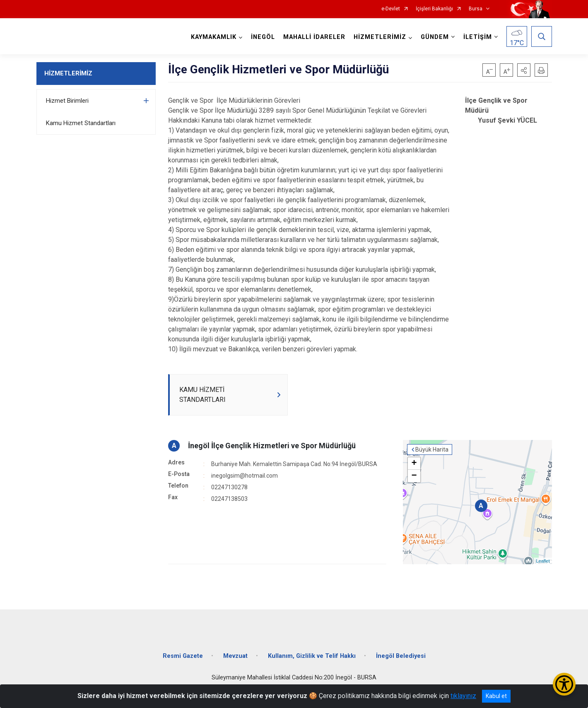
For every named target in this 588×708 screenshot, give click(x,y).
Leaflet (543, 561)
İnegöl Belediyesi (401, 656)
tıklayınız (463, 696)
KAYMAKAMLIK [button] (214, 37)
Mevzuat (235, 656)
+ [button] (414, 464)
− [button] (414, 476)
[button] (524, 70)
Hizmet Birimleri (67, 101)
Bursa (476, 9)
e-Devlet (391, 9)
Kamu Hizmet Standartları (81, 123)
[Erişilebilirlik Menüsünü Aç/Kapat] (564, 684)
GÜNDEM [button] (435, 37)
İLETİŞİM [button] (478, 37)
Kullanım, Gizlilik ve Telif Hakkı (312, 656)
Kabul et (496, 696)
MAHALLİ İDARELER (314, 37)
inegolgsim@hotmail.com (245, 476)
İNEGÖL (263, 37)
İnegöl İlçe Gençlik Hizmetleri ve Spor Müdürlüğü (272, 446)
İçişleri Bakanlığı (434, 9)
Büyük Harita (432, 449)
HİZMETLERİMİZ (68, 73)
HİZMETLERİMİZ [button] (380, 37)
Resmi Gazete (183, 656)
